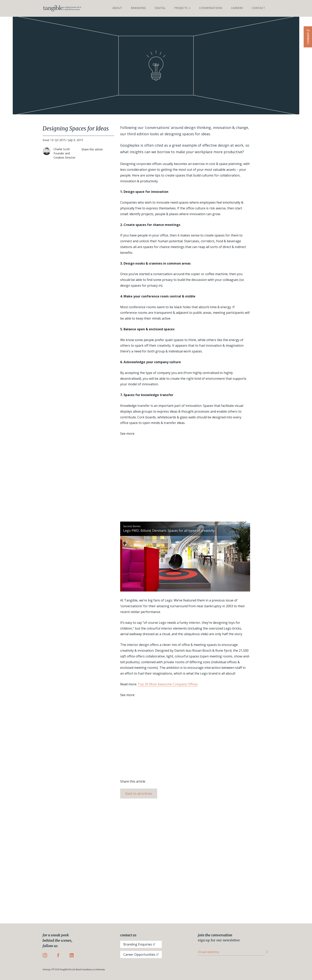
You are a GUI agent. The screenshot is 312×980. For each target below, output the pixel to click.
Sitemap (46, 970)
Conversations (211, 8)
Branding (138, 8)
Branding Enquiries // (139, 944)
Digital (160, 8)
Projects (182, 8)
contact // (308, 37)
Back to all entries (139, 794)
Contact (258, 8)
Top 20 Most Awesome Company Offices (168, 684)
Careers (237, 8)
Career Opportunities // (141, 954)
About (117, 8)
